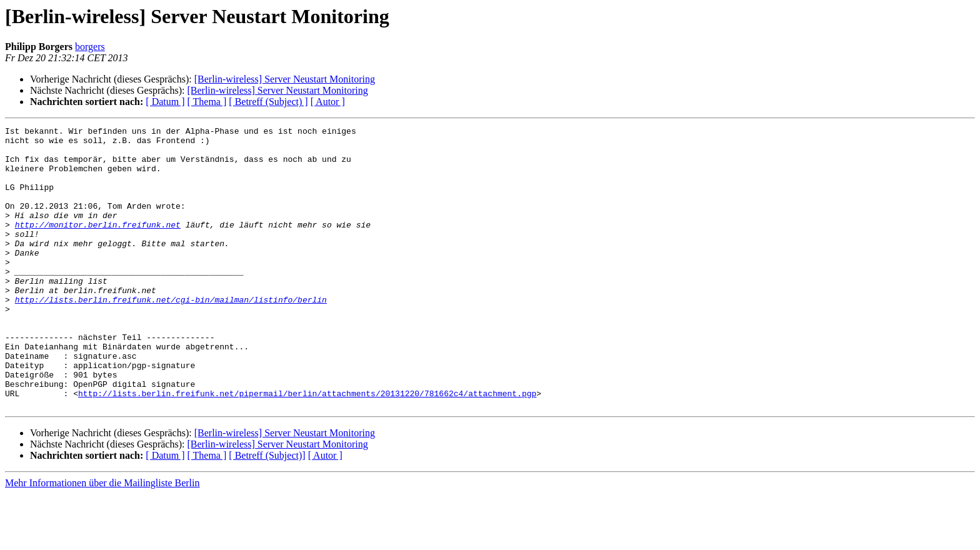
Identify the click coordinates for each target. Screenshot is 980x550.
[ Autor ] (328, 102)
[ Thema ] (207, 102)
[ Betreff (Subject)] (267, 512)
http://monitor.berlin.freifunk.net (98, 245)
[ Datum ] (165, 102)
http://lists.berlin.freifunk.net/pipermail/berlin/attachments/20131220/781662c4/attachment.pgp (307, 447)
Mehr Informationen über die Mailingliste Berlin (102, 539)
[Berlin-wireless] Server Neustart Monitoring (285, 79)
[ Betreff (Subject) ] (268, 102)
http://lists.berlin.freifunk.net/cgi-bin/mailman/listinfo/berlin (171, 335)
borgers (90, 47)
